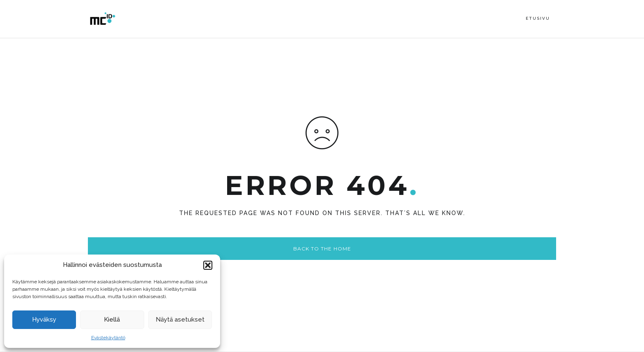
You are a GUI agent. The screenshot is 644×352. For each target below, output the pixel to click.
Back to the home (322, 249)
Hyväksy (44, 320)
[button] (208, 265)
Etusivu (538, 18)
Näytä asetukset (180, 320)
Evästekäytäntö (108, 338)
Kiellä (112, 320)
